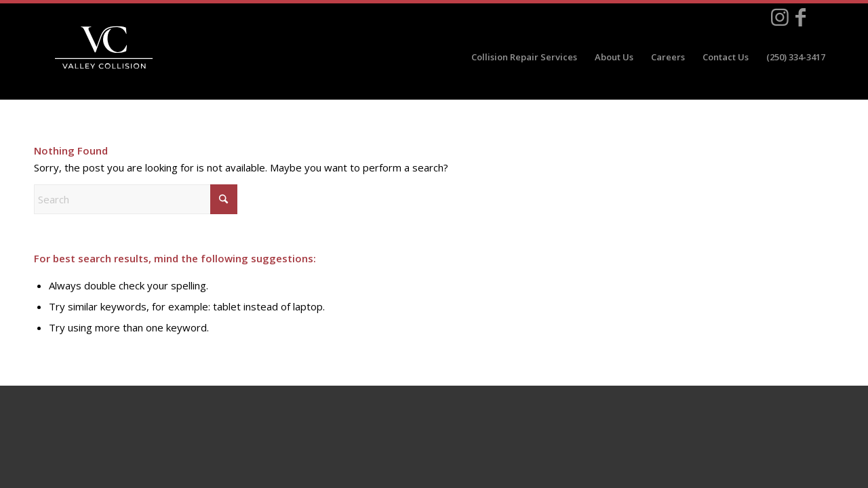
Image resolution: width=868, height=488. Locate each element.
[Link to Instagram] (780, 17)
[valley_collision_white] (104, 47)
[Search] (136, 199)
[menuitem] (524, 57)
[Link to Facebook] (800, 17)
